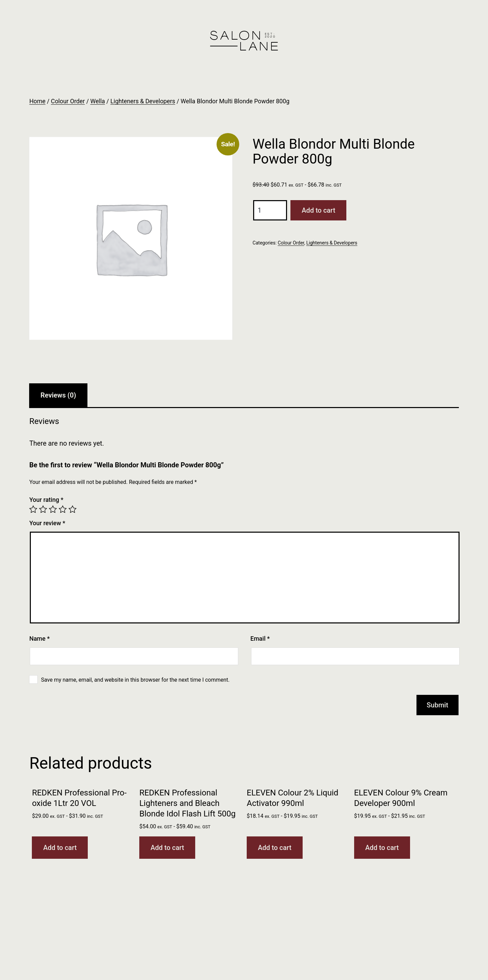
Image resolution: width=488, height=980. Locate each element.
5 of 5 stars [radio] (73, 509)
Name (39, 638)
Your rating (46, 500)
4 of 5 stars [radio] (63, 509)
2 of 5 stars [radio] (43, 509)
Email (260, 638)
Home (37, 101)
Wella (97, 101)
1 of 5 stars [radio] (33, 509)
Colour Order (68, 101)
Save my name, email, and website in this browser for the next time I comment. (135, 680)
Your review (47, 523)
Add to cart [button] (60, 848)
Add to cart (318, 210)
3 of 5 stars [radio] (53, 509)
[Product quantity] (270, 210)
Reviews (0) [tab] (58, 395)
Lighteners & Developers (143, 101)
